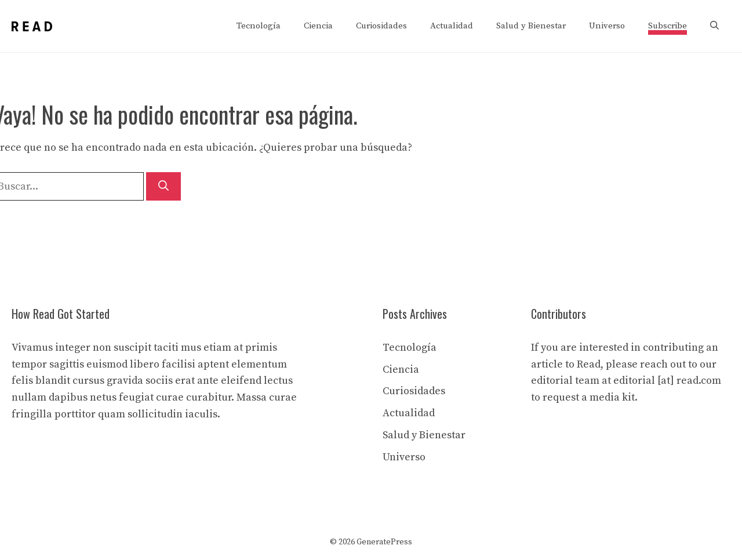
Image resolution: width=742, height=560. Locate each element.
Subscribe (668, 26)
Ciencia (318, 26)
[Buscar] (163, 186)
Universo (607, 26)
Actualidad (452, 26)
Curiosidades (381, 26)
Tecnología (259, 26)
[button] (714, 26)
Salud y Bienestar (531, 26)
